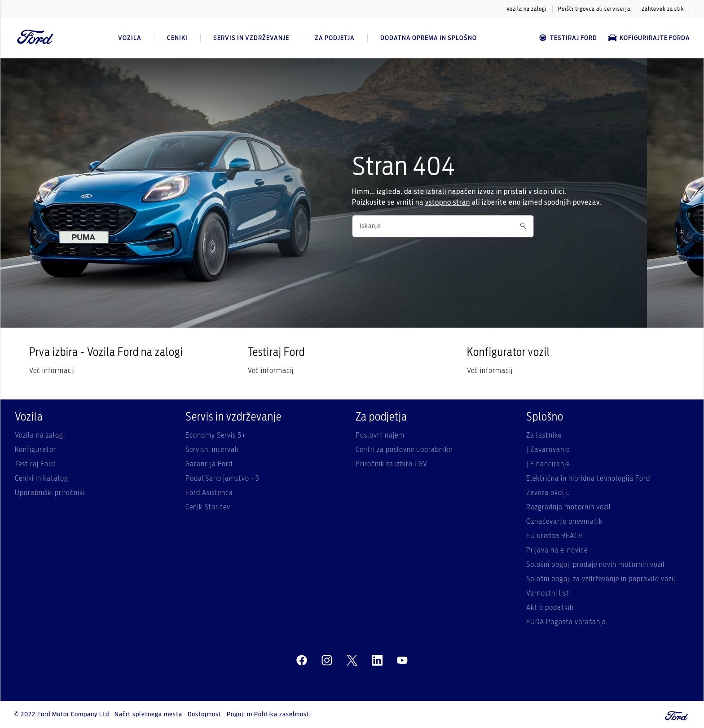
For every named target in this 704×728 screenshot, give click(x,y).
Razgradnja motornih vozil (569, 507)
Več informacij (52, 371)
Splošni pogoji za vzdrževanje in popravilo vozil (601, 579)
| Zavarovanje (548, 450)
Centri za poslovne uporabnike (404, 450)
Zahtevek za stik (663, 9)
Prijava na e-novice (557, 550)
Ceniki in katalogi (42, 478)
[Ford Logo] (35, 38)
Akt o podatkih (550, 608)
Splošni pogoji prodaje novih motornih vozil (596, 565)
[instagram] (327, 661)
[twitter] (352, 661)
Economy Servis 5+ (216, 435)
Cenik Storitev (208, 507)
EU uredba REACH (555, 536)
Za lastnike (544, 435)
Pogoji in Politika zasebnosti (269, 715)
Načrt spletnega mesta (148, 715)
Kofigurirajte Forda (649, 38)
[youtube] (402, 661)
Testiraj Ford (568, 38)
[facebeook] (302, 661)
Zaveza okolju (548, 493)
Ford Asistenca (209, 493)
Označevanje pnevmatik (564, 522)
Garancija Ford (209, 464)
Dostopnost (205, 715)
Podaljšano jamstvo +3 (222, 478)
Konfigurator (35, 450)
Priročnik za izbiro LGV (392, 464)
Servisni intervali (212, 450)
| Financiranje (548, 464)
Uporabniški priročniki (50, 493)
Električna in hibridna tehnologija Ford (588, 478)
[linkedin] (377, 661)
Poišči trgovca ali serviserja (594, 9)
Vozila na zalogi (527, 9)
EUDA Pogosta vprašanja (566, 622)
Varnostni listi (549, 593)
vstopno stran (448, 202)
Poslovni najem (380, 435)
